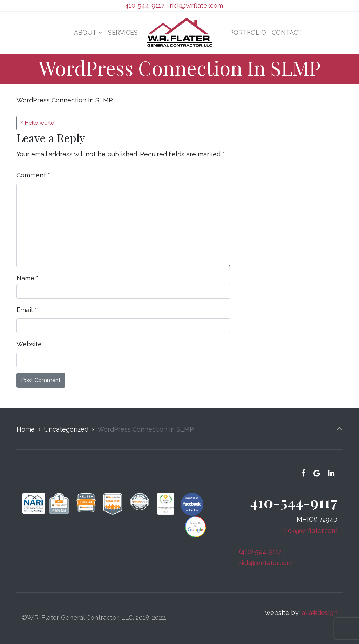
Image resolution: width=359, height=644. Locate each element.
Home (26, 429)
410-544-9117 (145, 5)
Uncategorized (66, 429)
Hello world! (38, 123)
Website (29, 344)
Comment (33, 175)
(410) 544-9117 (260, 552)
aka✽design (319, 613)
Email (26, 310)
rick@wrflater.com (196, 5)
